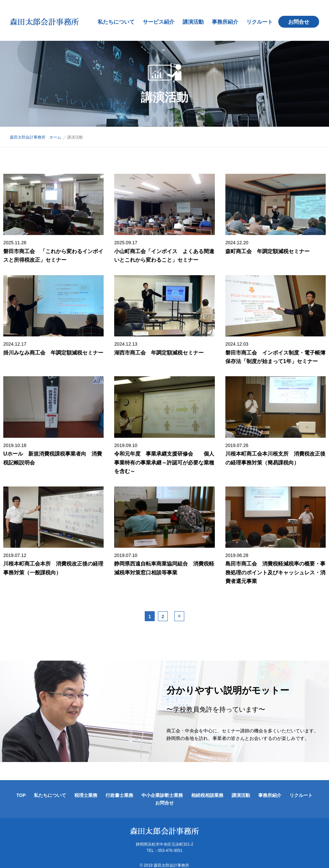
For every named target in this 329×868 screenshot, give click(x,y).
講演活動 (196, 19)
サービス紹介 (162, 19)
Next (179, 610)
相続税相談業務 (207, 789)
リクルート (263, 19)
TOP (21, 789)
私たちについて (119, 19)
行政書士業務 (119, 789)
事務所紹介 (228, 19)
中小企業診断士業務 (162, 789)
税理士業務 (86, 789)
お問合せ (302, 19)
